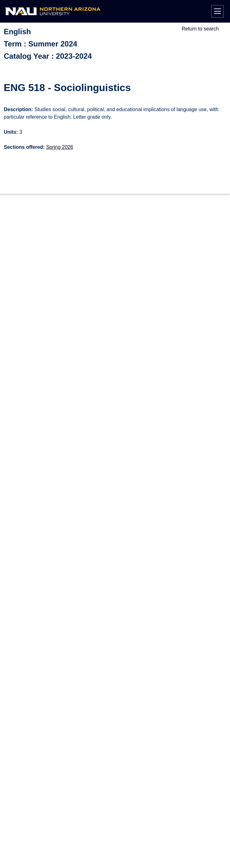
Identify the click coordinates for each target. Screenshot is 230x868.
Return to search (200, 29)
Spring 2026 (60, 147)
